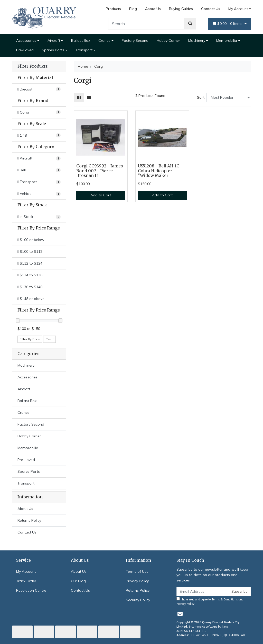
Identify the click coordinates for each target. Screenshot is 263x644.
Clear (49, 339)
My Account (26, 571)
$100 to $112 (30, 251)
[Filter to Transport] (39, 182)
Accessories (26, 41)
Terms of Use (137, 571)
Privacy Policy (137, 581)
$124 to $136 (30, 275)
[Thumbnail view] (79, 98)
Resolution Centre (31, 590)
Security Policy (138, 600)
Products (113, 9)
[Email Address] (202, 592)
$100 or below (31, 240)
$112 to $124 (30, 263)
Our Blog (78, 581)
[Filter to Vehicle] (39, 194)
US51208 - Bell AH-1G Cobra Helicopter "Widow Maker (159, 171)
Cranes (104, 41)
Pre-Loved (25, 50)
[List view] (89, 98)
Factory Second (135, 41)
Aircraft (54, 41)
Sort (201, 97)
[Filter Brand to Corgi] (39, 112)
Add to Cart (101, 195)
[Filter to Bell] (39, 170)
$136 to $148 (30, 287)
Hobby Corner (168, 41)
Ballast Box (81, 41)
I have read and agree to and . (210, 601)
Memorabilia (227, 41)
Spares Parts (53, 50)
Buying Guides (181, 9)
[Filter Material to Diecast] (39, 89)
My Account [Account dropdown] (238, 9)
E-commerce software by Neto (208, 627)
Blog (133, 9)
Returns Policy (29, 520)
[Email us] (180, 614)
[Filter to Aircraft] (39, 158)
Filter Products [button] (32, 66)
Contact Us (211, 9)
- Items (228, 24)
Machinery (197, 41)
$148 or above (31, 299)
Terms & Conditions (225, 599)
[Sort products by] (229, 98)
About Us (153, 9)
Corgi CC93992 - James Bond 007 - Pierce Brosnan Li (100, 171)
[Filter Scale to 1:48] (39, 135)
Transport (84, 50)
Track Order (26, 581)
